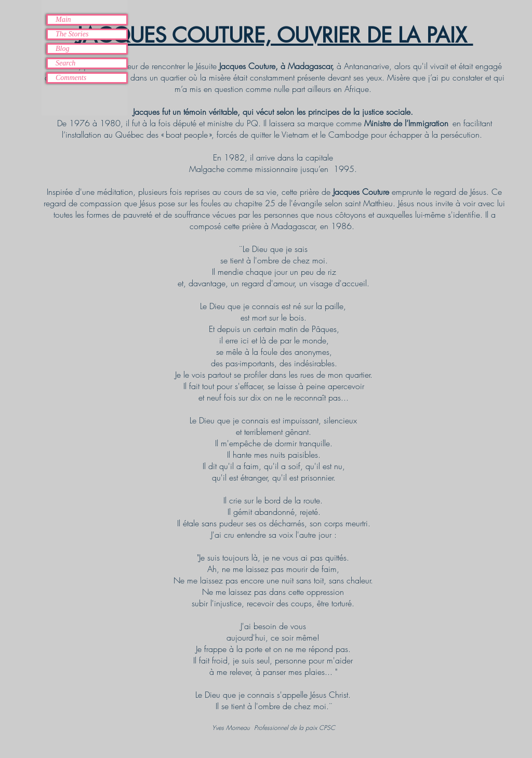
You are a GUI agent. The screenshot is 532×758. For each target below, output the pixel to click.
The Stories (72, 34)
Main (63, 19)
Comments (71, 78)
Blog (62, 49)
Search (65, 63)
